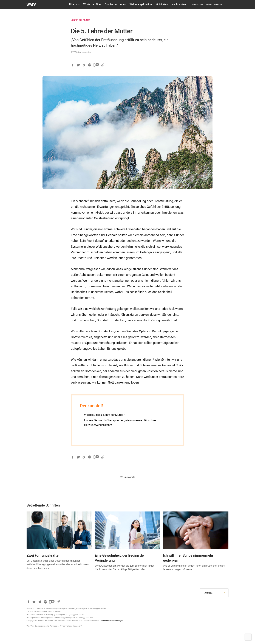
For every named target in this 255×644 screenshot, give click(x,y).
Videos (209, 5)
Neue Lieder (198, 5)
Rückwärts (129, 477)
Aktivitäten (162, 4)
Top (248, 637)
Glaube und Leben (115, 4)
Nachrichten (179, 4)
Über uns (74, 4)
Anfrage (209, 593)
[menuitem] (218, 5)
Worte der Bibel (92, 4)
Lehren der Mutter (80, 20)
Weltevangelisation (141, 4)
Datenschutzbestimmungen (111, 621)
